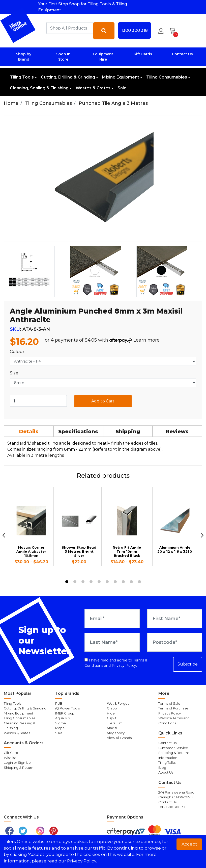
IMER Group (65, 713)
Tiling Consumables (167, 77)
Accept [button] (189, 844)
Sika (59, 733)
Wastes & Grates (93, 88)
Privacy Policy (124, 666)
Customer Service (173, 748)
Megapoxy (116, 733)
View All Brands (119, 738)
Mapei (60, 728)
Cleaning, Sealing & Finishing (39, 88)
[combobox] (70, 28)
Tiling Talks (167, 762)
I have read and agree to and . (116, 663)
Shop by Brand (24, 57)
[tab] (29, 431)
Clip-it (112, 718)
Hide (111, 713)
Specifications (78, 431)
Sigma (61, 723)
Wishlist (10, 758)
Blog (162, 768)
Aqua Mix (63, 718)
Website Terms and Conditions (174, 721)
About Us (166, 772)
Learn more (146, 340)
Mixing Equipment (121, 77)
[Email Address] (112, 619)
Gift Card (11, 753)
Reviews (177, 431)
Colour (17, 351)
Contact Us (182, 54)
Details (29, 431)
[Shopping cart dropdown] (174, 31)
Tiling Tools (22, 77)
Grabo (112, 708)
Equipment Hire (103, 57)
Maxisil (112, 728)
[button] (161, 31)
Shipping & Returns (174, 753)
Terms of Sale (169, 703)
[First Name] (175, 619)
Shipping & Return (19, 768)
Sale (122, 88)
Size (14, 373)
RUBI (59, 703)
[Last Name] (112, 642)
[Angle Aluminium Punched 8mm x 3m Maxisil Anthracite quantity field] (38, 401)
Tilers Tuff (114, 723)
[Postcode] (175, 642)
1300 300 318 (135, 30)
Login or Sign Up (17, 762)
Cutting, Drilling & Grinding (68, 77)
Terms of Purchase (173, 708)
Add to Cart (103, 401)
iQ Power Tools (67, 708)
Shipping (128, 431)
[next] (202, 535)
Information (168, 758)
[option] (35, 271)
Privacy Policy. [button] (82, 861)
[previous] (4, 535)
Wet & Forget (118, 703)
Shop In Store (63, 57)
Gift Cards (143, 54)
